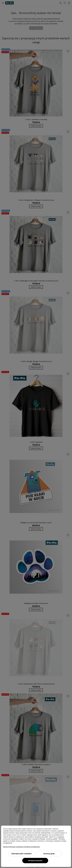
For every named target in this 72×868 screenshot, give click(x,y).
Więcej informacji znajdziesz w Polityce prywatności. (22, 847)
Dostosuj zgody (49, 854)
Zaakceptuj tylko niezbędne (21, 854)
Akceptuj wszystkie (35, 860)
